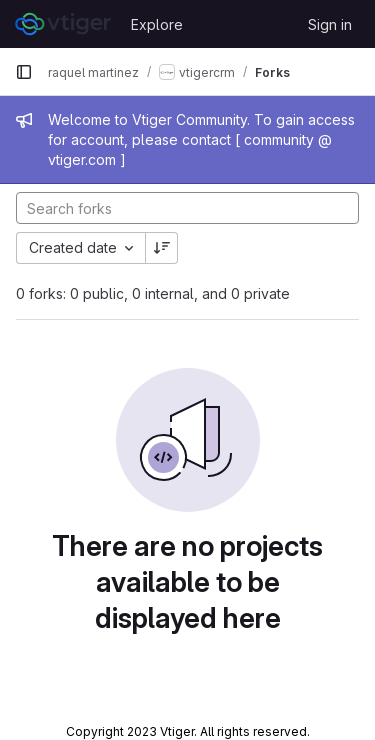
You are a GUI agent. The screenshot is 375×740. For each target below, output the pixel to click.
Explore (157, 24)
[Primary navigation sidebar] (24, 72)
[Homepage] (63, 24)
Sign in (330, 24)
